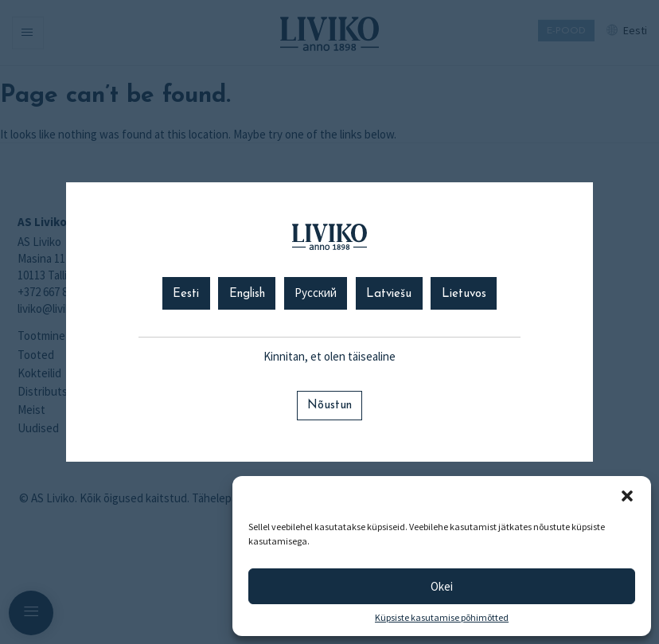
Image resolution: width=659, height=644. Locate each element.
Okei (442, 586)
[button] (627, 496)
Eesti (186, 294)
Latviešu (389, 294)
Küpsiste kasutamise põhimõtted (442, 618)
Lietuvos (464, 294)
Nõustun (329, 406)
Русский (316, 294)
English (247, 294)
